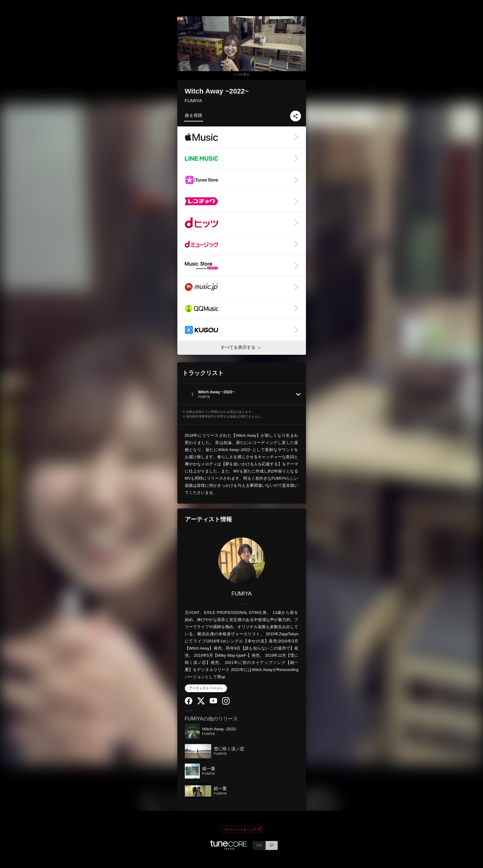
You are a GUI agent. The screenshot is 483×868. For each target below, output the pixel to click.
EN (259, 845)
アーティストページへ (206, 688)
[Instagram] (226, 703)
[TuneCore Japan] (229, 848)
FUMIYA (194, 101)
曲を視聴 (194, 115)
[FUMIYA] (242, 561)
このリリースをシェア (242, 829)
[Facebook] (189, 703)
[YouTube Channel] (213, 702)
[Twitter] (201, 703)
